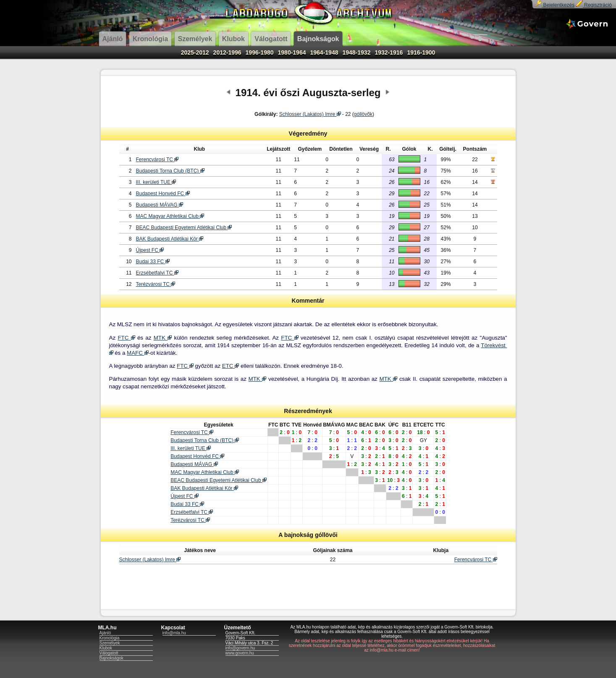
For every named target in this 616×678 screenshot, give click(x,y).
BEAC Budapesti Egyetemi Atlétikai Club (184, 228)
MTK (163, 338)
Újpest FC (150, 250)
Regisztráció (594, 5)
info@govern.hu (240, 648)
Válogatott (109, 653)
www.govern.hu (240, 653)
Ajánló (105, 633)
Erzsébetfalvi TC (157, 273)
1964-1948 (324, 52)
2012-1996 (227, 52)
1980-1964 (292, 52)
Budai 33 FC (153, 262)
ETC (231, 366)
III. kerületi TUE (156, 182)
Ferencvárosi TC (157, 160)
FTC (126, 338)
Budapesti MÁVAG (160, 205)
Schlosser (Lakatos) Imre (310, 114)
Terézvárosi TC (156, 284)
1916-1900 (421, 52)
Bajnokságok (111, 658)
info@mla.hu (174, 633)
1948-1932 (356, 52)
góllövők (363, 114)
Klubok (106, 648)
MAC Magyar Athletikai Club (170, 216)
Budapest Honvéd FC (163, 194)
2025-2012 (195, 52)
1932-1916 (389, 52)
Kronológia (110, 638)
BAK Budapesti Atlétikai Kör (170, 239)
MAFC (138, 353)
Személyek (110, 643)
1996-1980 (260, 52)
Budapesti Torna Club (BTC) (170, 171)
